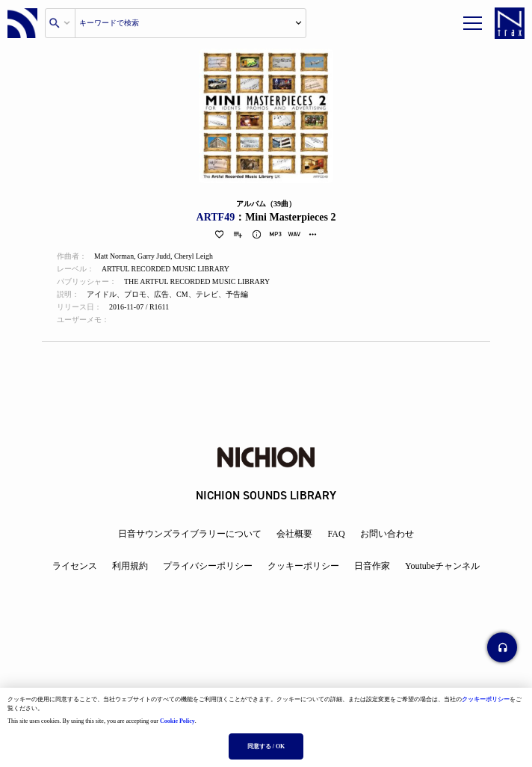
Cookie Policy (177, 721)
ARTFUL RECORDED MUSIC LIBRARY (167, 269)
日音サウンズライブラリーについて (190, 534)
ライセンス (75, 566)
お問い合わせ (387, 534)
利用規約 (130, 566)
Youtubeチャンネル (442, 566)
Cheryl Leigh (195, 257)
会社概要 (294, 534)
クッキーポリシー (486, 699)
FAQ (336, 534)
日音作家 (372, 566)
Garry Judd (155, 257)
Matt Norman (114, 257)
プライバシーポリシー (208, 566)
